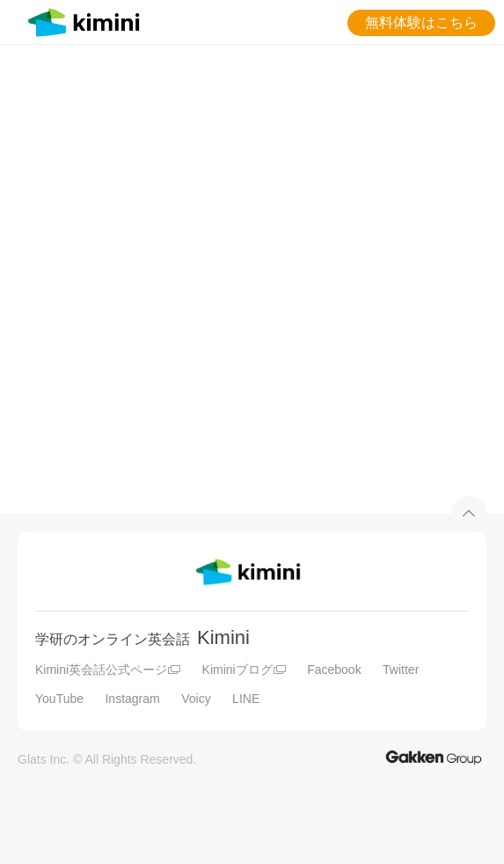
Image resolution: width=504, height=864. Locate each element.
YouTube (59, 699)
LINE (246, 699)
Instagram (132, 699)
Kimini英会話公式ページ (108, 670)
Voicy (196, 699)
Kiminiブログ (244, 670)
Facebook (334, 670)
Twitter (401, 670)
